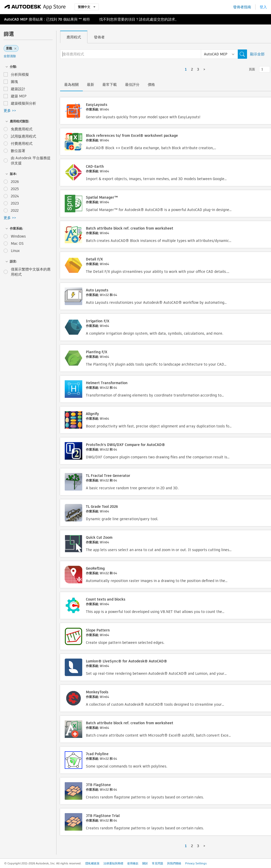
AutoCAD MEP (16, 19)
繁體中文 (87, 7)
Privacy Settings (196, 863)
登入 (263, 7)
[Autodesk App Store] (35, 7)
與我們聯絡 (174, 863)
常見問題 (158, 863)
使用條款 (133, 863)
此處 (150, 19)
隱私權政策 (92, 863)
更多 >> (10, 111)
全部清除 (10, 56)
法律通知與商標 (113, 863)
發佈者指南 (242, 7)
